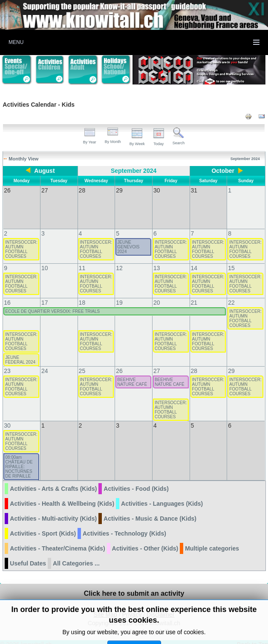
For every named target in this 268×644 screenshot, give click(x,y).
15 (231, 259)
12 (119, 259)
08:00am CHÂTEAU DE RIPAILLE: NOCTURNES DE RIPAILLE (19, 458)
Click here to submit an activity (134, 585)
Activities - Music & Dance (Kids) (150, 510)
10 (45, 259)
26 (119, 362)
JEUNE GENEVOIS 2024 (128, 238)
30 (7, 417)
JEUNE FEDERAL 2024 (20, 351)
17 (45, 294)
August (44, 171)
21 (194, 294)
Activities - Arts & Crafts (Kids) (53, 480)
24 (45, 362)
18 (82, 294)
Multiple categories (212, 540)
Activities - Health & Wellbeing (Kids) (62, 495)
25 (82, 362)
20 (157, 294)
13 (157, 259)
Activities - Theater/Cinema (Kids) (57, 540)
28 (194, 362)
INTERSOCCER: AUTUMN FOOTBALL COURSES (21, 241)
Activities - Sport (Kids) (43, 525)
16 (7, 294)
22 (231, 294)
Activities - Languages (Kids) (162, 495)
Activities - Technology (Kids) (124, 525)
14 (194, 259)
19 (119, 294)
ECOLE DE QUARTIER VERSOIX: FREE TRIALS (52, 303)
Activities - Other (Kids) (145, 540)
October (223, 171)
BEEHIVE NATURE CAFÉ (132, 373)
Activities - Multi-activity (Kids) (53, 510)
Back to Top (252, 636)
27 (157, 362)
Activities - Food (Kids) (136, 480)
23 (7, 362)
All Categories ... (76, 555)
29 (231, 362)
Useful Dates (28, 555)
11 (82, 259)
